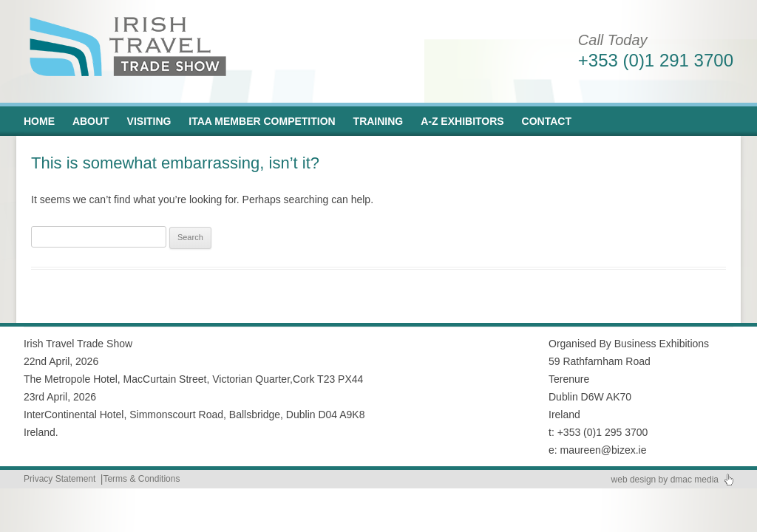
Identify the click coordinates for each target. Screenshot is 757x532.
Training (378, 121)
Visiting (149, 121)
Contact (547, 121)
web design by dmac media (665, 480)
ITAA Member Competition (262, 121)
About (91, 121)
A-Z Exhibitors (462, 121)
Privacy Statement (60, 479)
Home (39, 121)
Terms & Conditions (141, 479)
